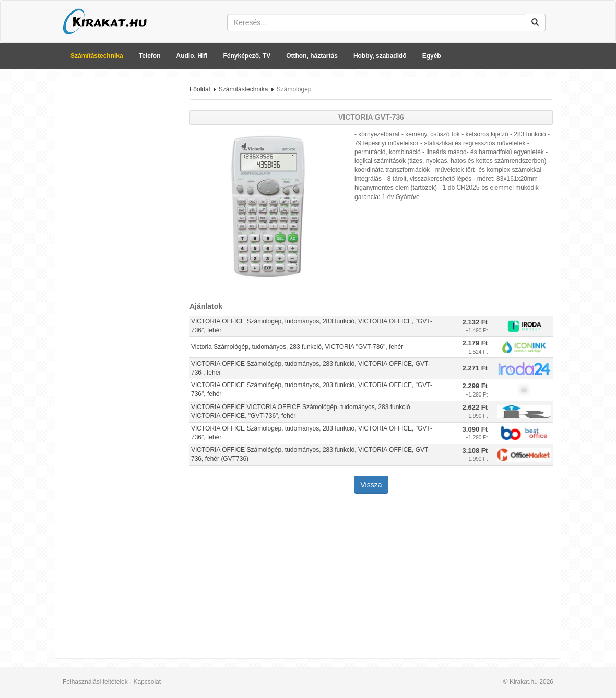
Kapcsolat (147, 682)
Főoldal (200, 89)
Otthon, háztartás (312, 56)
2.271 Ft (475, 368)
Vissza (371, 485)
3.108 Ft (475, 451)
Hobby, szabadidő (380, 56)
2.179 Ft (475, 343)
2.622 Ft (475, 407)
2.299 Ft (475, 386)
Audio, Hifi (192, 56)
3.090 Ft (475, 429)
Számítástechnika (97, 56)
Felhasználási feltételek (95, 682)
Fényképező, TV (247, 56)
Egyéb (432, 56)
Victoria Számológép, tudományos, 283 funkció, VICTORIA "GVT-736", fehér (297, 347)
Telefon (150, 56)
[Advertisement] (119, 242)
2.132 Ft (475, 322)
